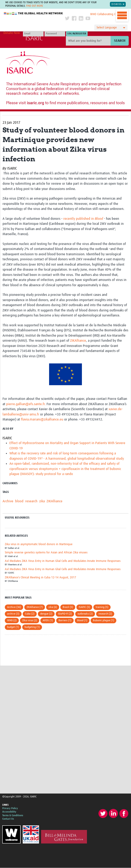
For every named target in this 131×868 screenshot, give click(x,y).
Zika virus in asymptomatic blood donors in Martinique (39, 544)
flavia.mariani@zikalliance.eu (42, 419)
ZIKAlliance (78, 341)
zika (42, 501)
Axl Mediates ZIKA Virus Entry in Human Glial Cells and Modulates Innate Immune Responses (63, 561)
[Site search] (89, 41)
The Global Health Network (33, 13)
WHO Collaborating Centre (106, 14)
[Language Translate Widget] (111, 28)
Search (120, 41)
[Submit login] (77, 34)
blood (19, 501)
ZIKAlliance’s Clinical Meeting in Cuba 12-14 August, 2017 (40, 578)
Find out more (35, 6)
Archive (8, 501)
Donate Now (12, 33)
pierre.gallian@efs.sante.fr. (26, 404)
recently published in (83, 219)
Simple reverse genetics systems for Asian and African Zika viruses (46, 553)
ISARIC (34, 38)
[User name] (33, 34)
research (31, 501)
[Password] (55, 34)
